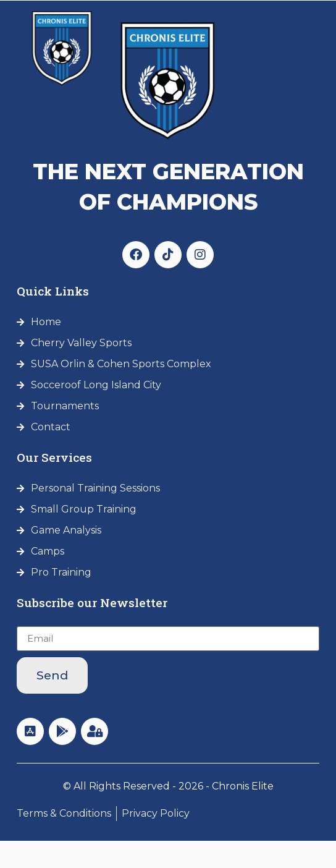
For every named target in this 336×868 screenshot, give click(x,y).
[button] (309, 49)
